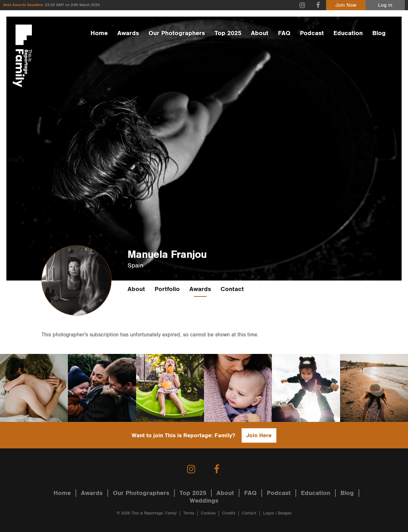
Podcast (312, 33)
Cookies (208, 513)
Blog (379, 33)
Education (348, 33)
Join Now (346, 5)
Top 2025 (228, 33)
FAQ (284, 33)
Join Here (259, 435)
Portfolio (167, 289)
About (260, 33)
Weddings (204, 501)
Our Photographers (177, 33)
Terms (189, 513)
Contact (232, 289)
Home (99, 33)
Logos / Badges (277, 513)
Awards (128, 33)
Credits (229, 513)
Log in (385, 5)
